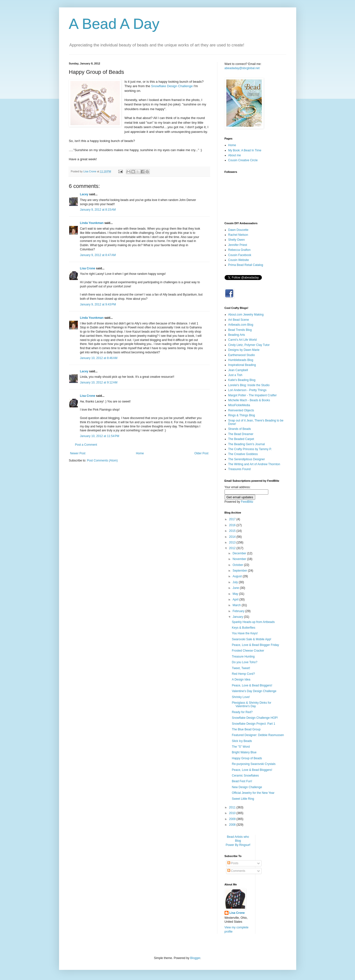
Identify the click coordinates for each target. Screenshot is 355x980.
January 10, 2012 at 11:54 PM (100, 436)
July (236, 582)
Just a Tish (235, 375)
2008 (233, 825)
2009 (233, 819)
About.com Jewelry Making (246, 315)
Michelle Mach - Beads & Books (249, 400)
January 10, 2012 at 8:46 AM (99, 358)
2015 (233, 531)
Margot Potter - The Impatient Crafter (253, 395)
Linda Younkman (92, 223)
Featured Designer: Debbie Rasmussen (258, 735)
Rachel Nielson (238, 235)
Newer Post (78, 453)
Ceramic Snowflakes (245, 776)
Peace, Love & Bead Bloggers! (252, 685)
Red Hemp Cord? (243, 674)
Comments (236, 871)
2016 (233, 525)
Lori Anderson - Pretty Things (247, 390)
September (240, 571)
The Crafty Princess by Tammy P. (250, 449)
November (240, 559)
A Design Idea (241, 680)
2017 (233, 519)
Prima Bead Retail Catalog (246, 265)
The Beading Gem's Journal (247, 444)
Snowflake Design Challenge (172, 86)
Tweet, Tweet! (241, 668)
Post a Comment (86, 445)
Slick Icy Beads (242, 741)
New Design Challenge (247, 787)
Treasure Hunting (243, 657)
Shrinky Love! (241, 697)
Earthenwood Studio (242, 355)
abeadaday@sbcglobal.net (242, 68)
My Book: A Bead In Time (245, 150)
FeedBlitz (247, 502)
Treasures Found (240, 469)
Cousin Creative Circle (243, 160)
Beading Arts (237, 335)
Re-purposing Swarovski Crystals (254, 764)
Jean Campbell (238, 370)
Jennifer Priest (238, 245)
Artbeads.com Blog (241, 325)
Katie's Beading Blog (242, 380)
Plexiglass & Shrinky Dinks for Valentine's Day (251, 704)
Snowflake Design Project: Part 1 (253, 724)
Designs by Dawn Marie (244, 350)
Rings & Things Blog (242, 415)
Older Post (201, 453)
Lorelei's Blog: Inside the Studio (249, 385)
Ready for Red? (242, 712)
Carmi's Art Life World (242, 340)
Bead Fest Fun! (242, 781)
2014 (233, 537)
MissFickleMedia (239, 405)
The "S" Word (241, 747)
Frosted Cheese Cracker (248, 651)
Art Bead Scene (239, 320)
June (236, 588)
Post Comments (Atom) (102, 460)
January (238, 617)
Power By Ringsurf (238, 845)
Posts (233, 863)
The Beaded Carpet (241, 439)
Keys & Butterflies (243, 628)
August (238, 576)
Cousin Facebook (240, 255)
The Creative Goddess (243, 454)
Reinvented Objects (241, 410)
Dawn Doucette (238, 230)
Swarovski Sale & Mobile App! (251, 639)
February (239, 611)
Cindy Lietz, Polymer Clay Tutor (249, 345)
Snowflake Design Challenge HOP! (255, 718)
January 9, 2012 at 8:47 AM (98, 255)
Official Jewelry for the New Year (253, 793)
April (236, 600)
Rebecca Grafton (240, 250)
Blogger (195, 958)
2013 (233, 542)
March (237, 605)
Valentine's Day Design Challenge (254, 691)
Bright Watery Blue (244, 752)
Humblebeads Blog (241, 360)
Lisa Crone (88, 268)
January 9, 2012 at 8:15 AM (98, 210)
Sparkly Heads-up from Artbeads (253, 622)
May (236, 594)
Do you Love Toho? (244, 662)
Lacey (84, 194)
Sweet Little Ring (243, 799)
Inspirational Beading (242, 365)
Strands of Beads (240, 429)
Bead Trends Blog (240, 330)
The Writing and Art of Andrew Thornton (254, 464)
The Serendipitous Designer (247, 459)
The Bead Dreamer (241, 434)
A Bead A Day (114, 24)
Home (140, 453)
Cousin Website (239, 260)
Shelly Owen (237, 240)
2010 (233, 813)
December (240, 553)
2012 (233, 548)
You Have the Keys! (245, 633)
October (238, 565)
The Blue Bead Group (246, 729)
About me (235, 155)
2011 (233, 807)
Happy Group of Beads (247, 758)
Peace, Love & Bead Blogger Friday (255, 645)
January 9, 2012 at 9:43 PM (98, 304)
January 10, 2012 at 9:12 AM (99, 382)
